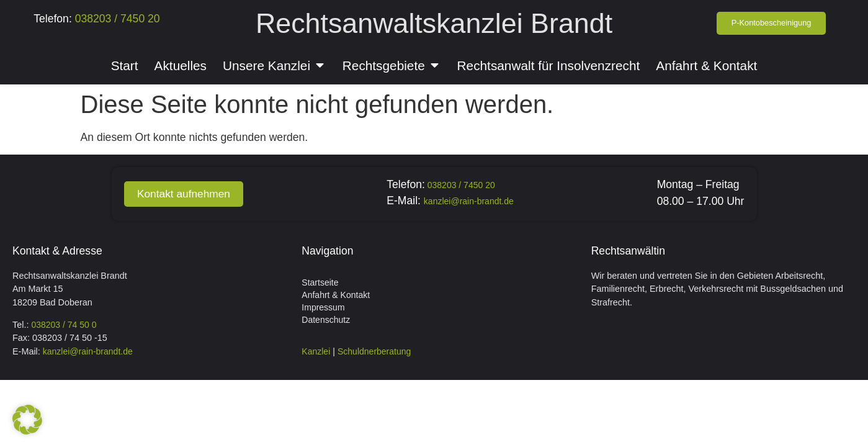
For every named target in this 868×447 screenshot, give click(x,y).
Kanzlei (316, 351)
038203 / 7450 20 (116, 19)
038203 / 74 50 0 (64, 325)
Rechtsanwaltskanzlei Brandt (434, 23)
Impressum (323, 307)
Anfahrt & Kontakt (336, 295)
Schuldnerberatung (374, 351)
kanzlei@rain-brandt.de (471, 201)
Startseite (320, 282)
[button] (27, 420)
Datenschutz (326, 320)
